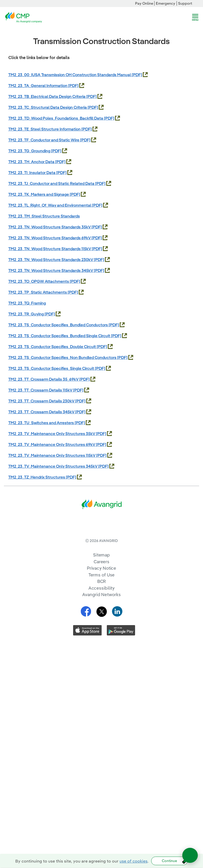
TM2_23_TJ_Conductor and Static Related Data (52, 183)
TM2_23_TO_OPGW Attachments (39, 281)
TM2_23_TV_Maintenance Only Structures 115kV (52, 455)
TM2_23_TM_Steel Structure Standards (44, 216)
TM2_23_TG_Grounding (30, 151)
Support (185, 3)
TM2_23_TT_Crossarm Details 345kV (42, 412)
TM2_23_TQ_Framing (27, 303)
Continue (169, 861)
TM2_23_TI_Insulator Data (32, 172)
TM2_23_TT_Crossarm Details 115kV (41, 390)
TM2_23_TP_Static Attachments (38, 292)
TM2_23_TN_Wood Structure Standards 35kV (50, 227)
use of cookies (134, 861)
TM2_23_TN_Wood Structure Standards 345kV (51, 270)
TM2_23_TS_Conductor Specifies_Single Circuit (52, 368)
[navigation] (195, 17)
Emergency (166, 3)
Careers (101, 583)
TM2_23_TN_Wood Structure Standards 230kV (51, 259)
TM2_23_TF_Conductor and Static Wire (44, 140)
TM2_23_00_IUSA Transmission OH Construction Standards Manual (70, 75)
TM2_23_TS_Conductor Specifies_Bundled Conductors (58, 325)
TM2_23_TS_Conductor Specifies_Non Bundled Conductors (63, 357)
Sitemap (101, 576)
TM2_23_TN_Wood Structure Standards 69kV (50, 238)
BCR (102, 602)
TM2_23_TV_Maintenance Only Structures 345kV (53, 466)
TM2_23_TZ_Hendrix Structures (37, 477)
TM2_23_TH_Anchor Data (32, 162)
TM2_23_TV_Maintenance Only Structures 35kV (52, 433)
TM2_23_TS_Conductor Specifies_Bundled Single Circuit (60, 336)
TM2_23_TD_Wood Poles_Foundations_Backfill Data (56, 118)
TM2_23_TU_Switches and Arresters (41, 423)
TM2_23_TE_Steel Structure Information (45, 129)
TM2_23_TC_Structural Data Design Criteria (48, 107)
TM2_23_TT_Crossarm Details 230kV (42, 401)
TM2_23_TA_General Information (38, 85)
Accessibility (102, 609)
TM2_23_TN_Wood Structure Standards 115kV (50, 249)
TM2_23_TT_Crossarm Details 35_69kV (44, 379)
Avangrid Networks (101, 616)
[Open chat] (190, 855)
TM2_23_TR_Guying (26, 314)
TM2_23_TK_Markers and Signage (39, 194)
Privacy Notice (101, 589)
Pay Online (144, 3)
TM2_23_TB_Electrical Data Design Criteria (47, 96)
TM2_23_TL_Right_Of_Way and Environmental (50, 205)
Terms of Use (102, 596)
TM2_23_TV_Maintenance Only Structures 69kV (52, 444)
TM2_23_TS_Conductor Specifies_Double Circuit (52, 346)
